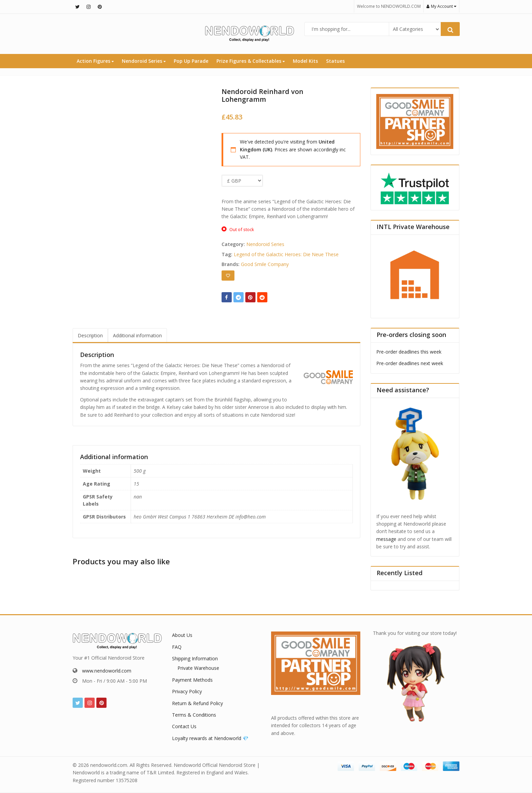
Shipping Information (195, 658)
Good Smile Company (265, 264)
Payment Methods (192, 680)
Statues (335, 61)
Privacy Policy (187, 691)
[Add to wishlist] (228, 276)
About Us (182, 635)
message (386, 539)
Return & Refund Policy (197, 703)
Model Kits (305, 61)
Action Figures (95, 61)
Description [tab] (90, 335)
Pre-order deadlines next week (410, 363)
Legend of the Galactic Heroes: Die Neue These (286, 254)
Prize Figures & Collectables (251, 61)
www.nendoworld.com (107, 671)
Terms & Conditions (194, 715)
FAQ (177, 647)
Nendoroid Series (144, 61)
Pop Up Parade (191, 61)
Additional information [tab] (137, 335)
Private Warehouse (198, 668)
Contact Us (184, 726)
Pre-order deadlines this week (409, 352)
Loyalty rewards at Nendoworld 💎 (210, 738)
